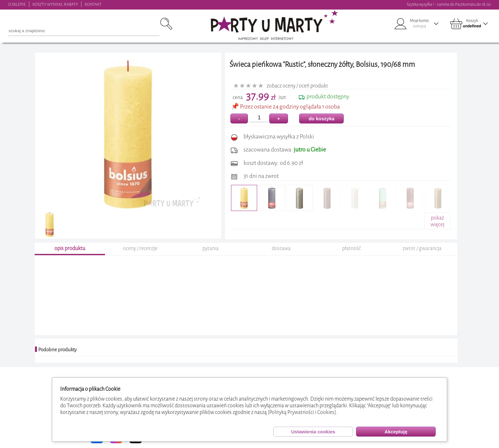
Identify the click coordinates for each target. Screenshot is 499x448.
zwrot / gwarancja (422, 249)
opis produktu (70, 249)
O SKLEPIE (17, 4)
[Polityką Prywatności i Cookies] (302, 412)
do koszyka (322, 119)
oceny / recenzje (140, 249)
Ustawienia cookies (313, 432)
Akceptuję (396, 432)
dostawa (281, 249)
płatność (351, 249)
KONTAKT (93, 4)
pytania (211, 249)
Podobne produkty (57, 351)
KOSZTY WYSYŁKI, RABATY (55, 4)
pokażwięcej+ (437, 224)
